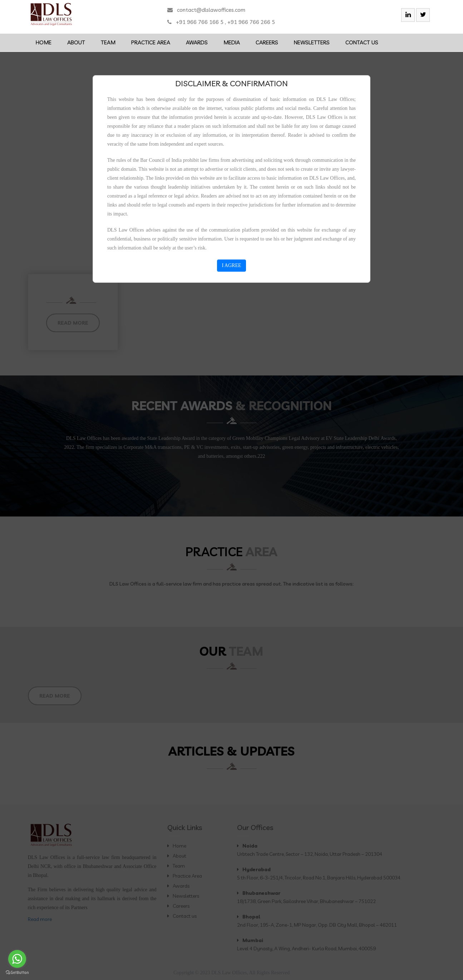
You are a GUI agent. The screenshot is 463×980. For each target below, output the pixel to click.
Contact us (362, 42)
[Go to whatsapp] (17, 959)
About (76, 42)
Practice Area (151, 42)
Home (44, 42)
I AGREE (231, 265)
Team (108, 42)
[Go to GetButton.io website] (17, 973)
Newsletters (312, 42)
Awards (197, 42)
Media (232, 42)
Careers (267, 42)
